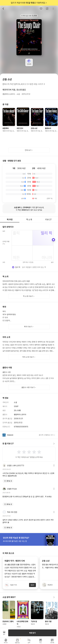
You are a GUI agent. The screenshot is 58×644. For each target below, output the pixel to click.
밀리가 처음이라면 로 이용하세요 (29, 3)
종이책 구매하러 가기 (47, 435)
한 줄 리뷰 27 (29, 444)
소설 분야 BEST (29, 597)
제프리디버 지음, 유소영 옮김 (14, 90)
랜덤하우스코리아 (9, 94)
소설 (18, 94)
